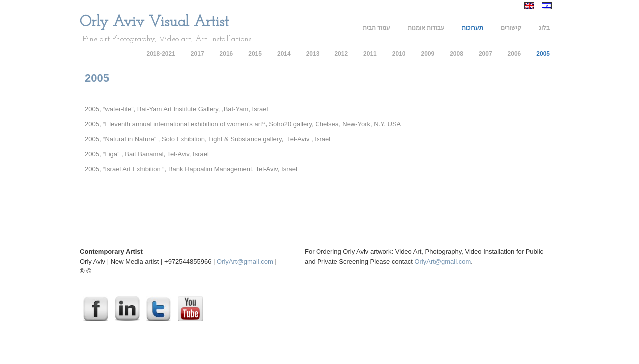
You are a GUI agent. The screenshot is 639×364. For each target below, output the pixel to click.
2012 (341, 54)
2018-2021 (160, 54)
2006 (514, 54)
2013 (313, 54)
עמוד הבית (377, 28)
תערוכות (473, 28)
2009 (428, 54)
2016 (226, 54)
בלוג (544, 28)
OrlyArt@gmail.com (245, 262)
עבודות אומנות (426, 28)
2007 (485, 54)
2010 (399, 54)
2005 (543, 54)
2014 (284, 54)
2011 (370, 54)
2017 (197, 54)
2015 (255, 54)
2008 (457, 54)
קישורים (511, 28)
